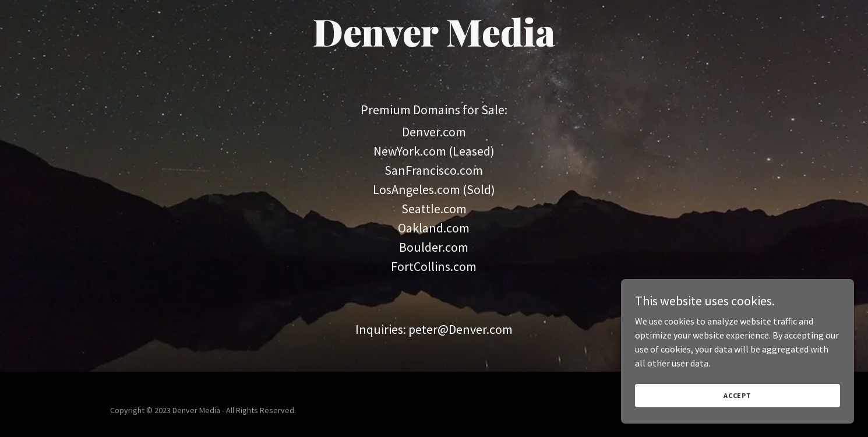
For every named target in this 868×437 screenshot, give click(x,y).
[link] (434, 43)
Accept (738, 395)
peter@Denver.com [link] (461, 329)
